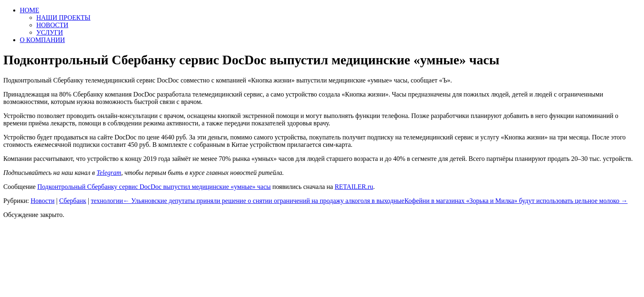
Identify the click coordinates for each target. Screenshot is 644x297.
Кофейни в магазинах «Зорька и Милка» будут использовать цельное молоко (516, 201)
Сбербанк (72, 201)
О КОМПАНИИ (42, 40)
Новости (42, 201)
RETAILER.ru (354, 187)
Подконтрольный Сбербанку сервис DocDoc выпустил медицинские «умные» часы (154, 187)
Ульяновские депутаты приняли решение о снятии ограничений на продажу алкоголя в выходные (264, 201)
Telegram (109, 173)
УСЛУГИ (50, 32)
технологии (107, 201)
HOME (29, 10)
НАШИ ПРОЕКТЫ (63, 18)
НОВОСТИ (52, 25)
